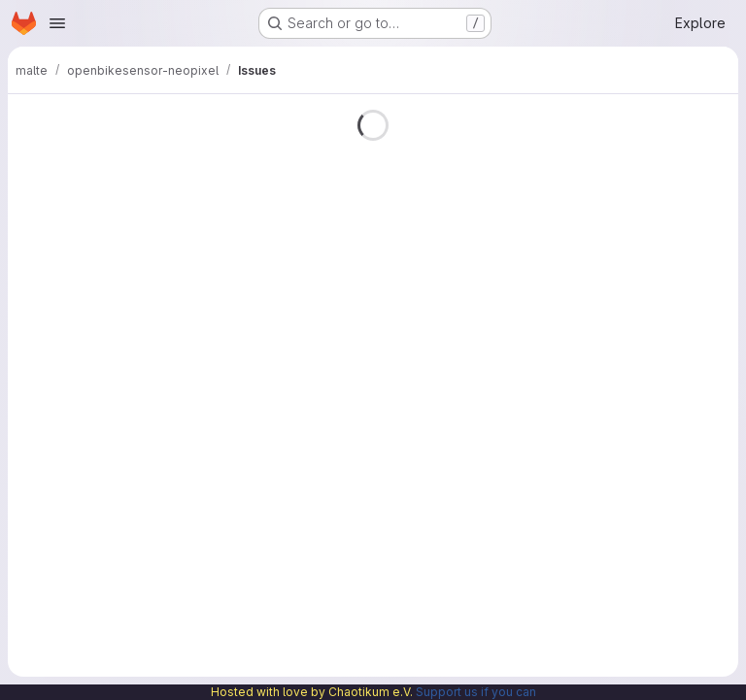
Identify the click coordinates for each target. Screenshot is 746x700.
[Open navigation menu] (57, 23)
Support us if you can (476, 692)
